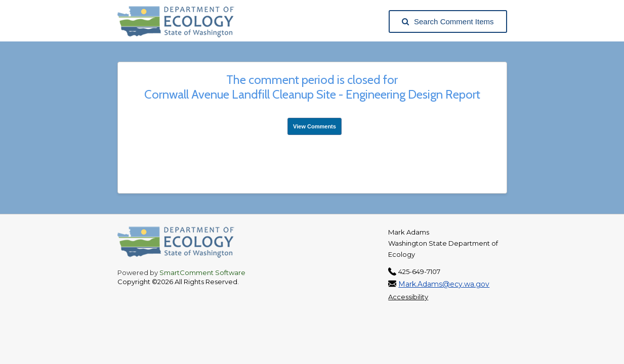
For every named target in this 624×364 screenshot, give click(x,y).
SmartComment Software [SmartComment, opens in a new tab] (202, 272)
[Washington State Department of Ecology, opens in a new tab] (181, 21)
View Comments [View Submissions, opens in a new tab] (315, 126)
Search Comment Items (448, 21)
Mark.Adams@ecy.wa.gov (444, 284)
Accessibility (408, 297)
